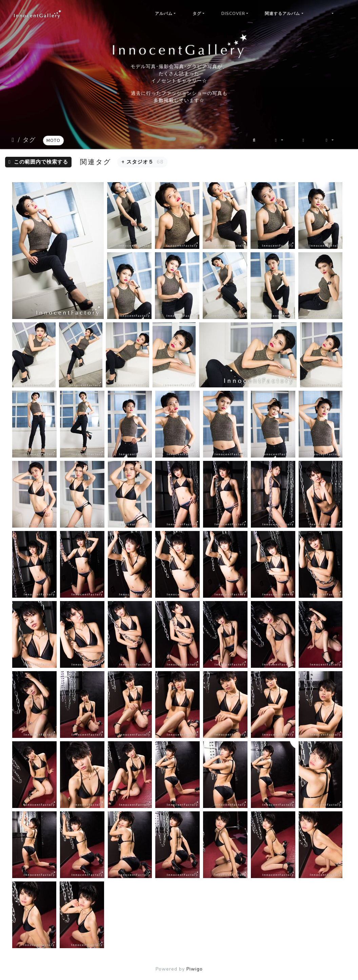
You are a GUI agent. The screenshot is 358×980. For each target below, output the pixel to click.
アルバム (164, 14)
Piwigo (195, 969)
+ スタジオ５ (142, 162)
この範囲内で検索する (38, 162)
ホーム (14, 140)
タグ (197, 14)
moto (53, 141)
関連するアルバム (282, 14)
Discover (233, 14)
